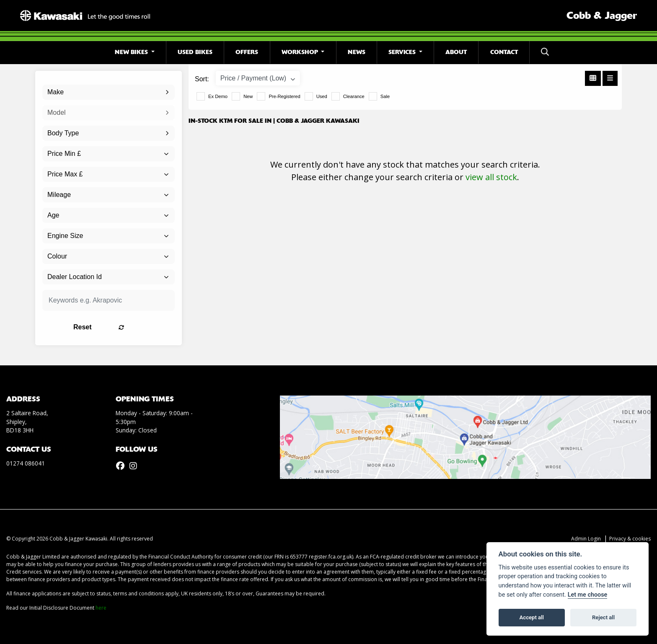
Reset (132, 327)
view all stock (491, 177)
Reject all (603, 617)
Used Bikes (195, 52)
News (357, 52)
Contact (504, 52)
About (456, 52)
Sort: (202, 79)
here (101, 608)
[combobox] (109, 92)
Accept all (532, 617)
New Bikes (132, 52)
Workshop (301, 52)
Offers (247, 52)
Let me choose (588, 595)
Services (403, 52)
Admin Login (586, 539)
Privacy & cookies (630, 539)
